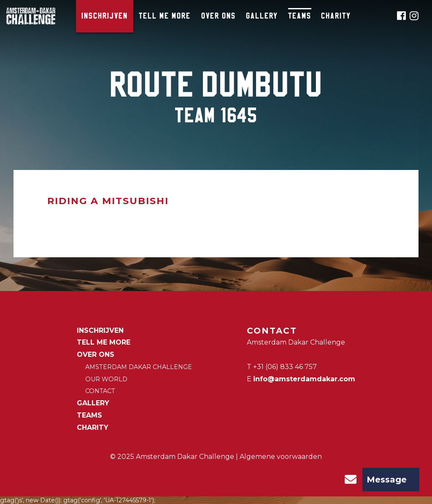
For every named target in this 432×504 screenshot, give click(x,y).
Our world (106, 379)
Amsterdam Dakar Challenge (139, 367)
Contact (100, 391)
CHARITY (336, 16)
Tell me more (165, 16)
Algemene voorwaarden (281, 457)
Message (373, 480)
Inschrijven (105, 16)
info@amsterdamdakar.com (304, 379)
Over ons (219, 16)
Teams (300, 16)
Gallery (262, 16)
